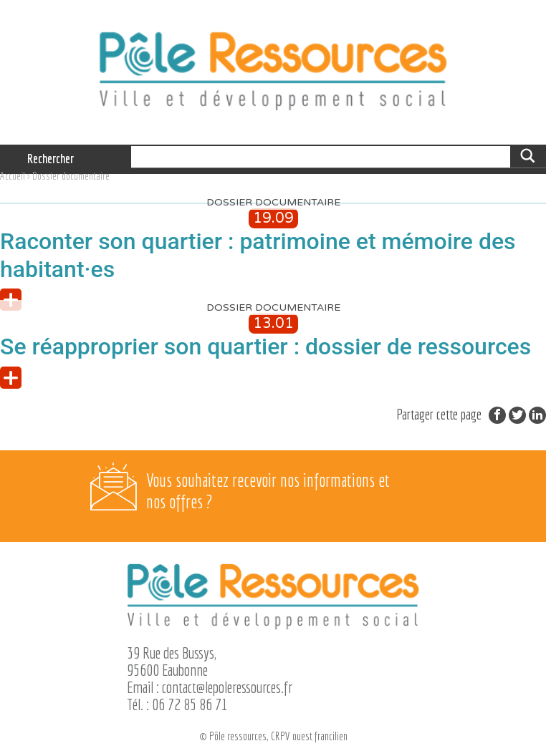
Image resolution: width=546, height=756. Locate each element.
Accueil (13, 176)
